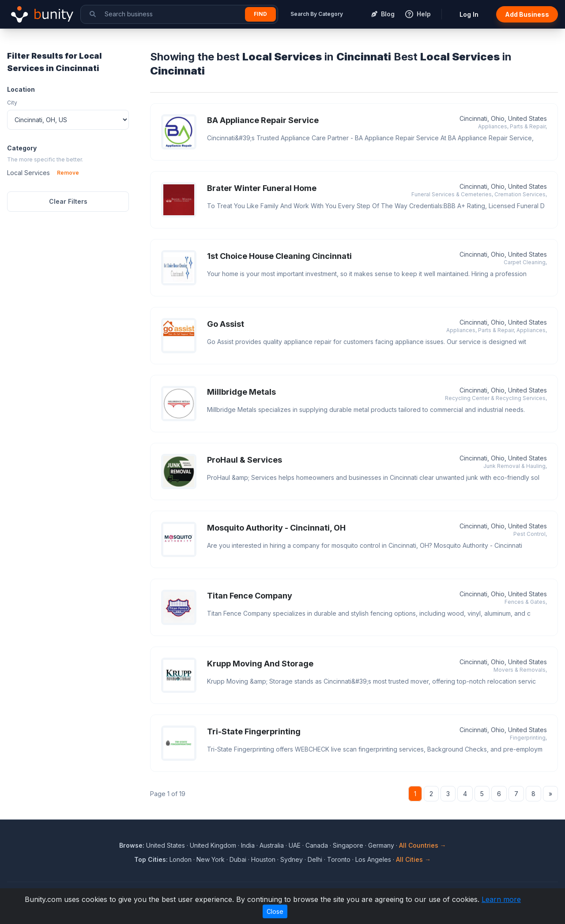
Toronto (339, 859)
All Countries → (423, 845)
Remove (68, 173)
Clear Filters (68, 201)
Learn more (501, 899)
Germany (381, 845)
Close (275, 911)
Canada (317, 845)
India (248, 845)
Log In (469, 14)
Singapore (348, 845)
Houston (263, 859)
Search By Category (317, 14)
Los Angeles (373, 859)
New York (211, 859)
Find (260, 14)
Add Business (527, 14)
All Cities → (413, 859)
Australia (272, 845)
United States (166, 845)
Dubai (238, 859)
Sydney (292, 859)
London (181, 859)
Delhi (315, 859)
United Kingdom (213, 845)
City (12, 103)
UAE (295, 845)
